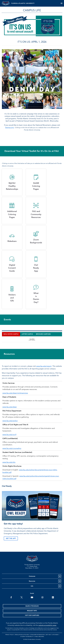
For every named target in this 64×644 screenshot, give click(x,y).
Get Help (48, 635)
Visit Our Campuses (32, 615)
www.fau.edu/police (10, 421)
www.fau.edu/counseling (12, 448)
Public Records (39, 637)
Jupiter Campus (27, 334)
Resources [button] (32, 581)
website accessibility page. (48, 625)
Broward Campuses (43, 334)
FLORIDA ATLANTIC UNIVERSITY (23, 3)
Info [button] (32, 586)
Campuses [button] (32, 576)
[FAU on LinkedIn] (53, 597)
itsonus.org (9, 128)
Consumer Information (37, 635)
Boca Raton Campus (11, 334)
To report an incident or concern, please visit (19, 366)
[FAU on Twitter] (22, 597)
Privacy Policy (10, 635)
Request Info (32, 611)
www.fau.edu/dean (10, 407)
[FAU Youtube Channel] (32, 597)
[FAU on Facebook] (11, 597)
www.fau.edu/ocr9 (9, 435)
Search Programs (32, 606)
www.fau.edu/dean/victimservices (15, 393)
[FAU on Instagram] (42, 597)
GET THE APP (11, 538)
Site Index (55, 635)
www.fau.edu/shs (9, 462)
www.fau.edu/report (44, 366)
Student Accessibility (27, 637)
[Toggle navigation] (61, 3)
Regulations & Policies (22, 635)
